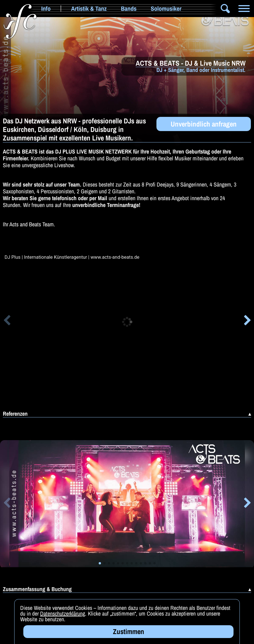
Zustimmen (129, 631)
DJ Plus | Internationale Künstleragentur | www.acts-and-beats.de (72, 257)
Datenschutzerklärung (63, 613)
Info (46, 9)
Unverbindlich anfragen (204, 124)
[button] (7, 321)
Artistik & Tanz (89, 9)
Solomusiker (166, 9)
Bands (129, 9)
